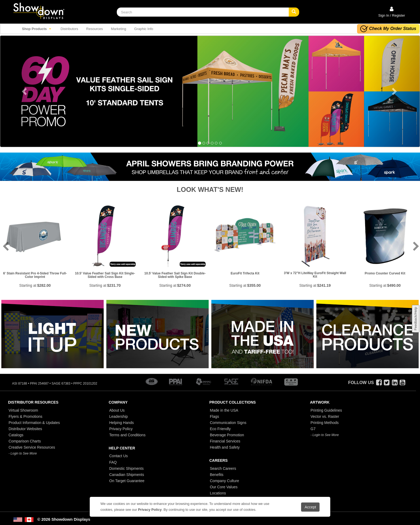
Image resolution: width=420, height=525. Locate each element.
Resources (95, 29)
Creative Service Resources (32, 447)
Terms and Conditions (127, 435)
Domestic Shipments (126, 468)
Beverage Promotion (227, 435)
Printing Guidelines (326, 410)
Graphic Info (144, 29)
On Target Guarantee (127, 481)
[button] (31, 91)
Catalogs (16, 435)
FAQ (113, 462)
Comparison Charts (25, 441)
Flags (215, 416)
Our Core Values (224, 487)
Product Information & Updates (34, 423)
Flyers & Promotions (25, 416)
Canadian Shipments (127, 475)
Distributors (69, 29)
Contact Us (119, 456)
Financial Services (225, 441)
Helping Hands (122, 423)
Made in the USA (224, 410)
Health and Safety (225, 447)
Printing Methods (325, 423)
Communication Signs (228, 423)
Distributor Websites (25, 429)
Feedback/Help (415, 319)
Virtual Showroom (23, 410)
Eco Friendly (220, 429)
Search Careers (223, 468)
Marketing (119, 29)
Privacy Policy (121, 429)
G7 (313, 429)
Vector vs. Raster (325, 416)
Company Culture (225, 481)
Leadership (119, 416)
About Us (117, 410)
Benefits (217, 475)
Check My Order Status (388, 29)
